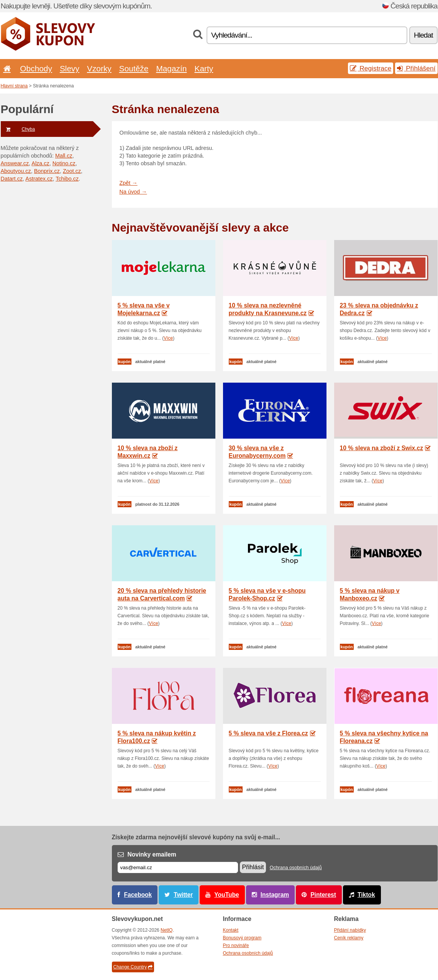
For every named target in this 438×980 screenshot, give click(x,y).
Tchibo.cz (67, 179)
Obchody (36, 68)
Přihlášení (416, 68)
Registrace (371, 68)
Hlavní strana (14, 86)
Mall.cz (64, 156)
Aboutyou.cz (16, 171)
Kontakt (231, 930)
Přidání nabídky (350, 930)
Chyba (18, 129)
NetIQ (167, 930)
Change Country (133, 967)
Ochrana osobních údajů (296, 868)
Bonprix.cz (47, 171)
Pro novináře (236, 945)
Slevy (70, 68)
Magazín (171, 68)
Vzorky (99, 68)
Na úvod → (133, 192)
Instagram (275, 895)
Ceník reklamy (349, 938)
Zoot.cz (72, 171)
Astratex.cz (39, 179)
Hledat (423, 35)
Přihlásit (253, 867)
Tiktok (366, 895)
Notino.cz (64, 163)
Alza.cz (40, 163)
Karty (204, 68)
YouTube (226, 895)
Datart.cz (12, 179)
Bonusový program (242, 938)
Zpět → (129, 183)
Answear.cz (15, 163)
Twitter (183, 895)
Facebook (138, 895)
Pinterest (323, 895)
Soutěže (134, 68)
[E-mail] (178, 867)
